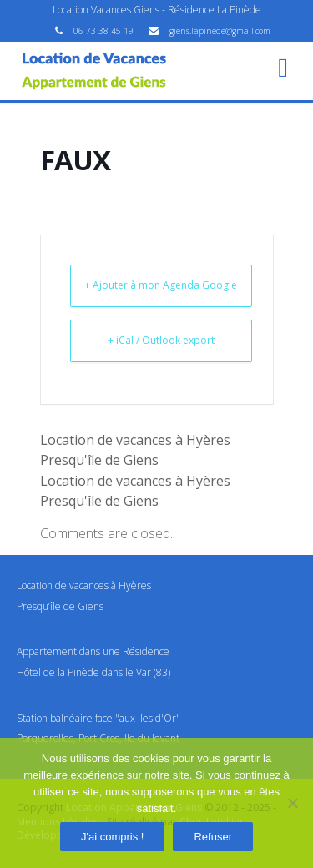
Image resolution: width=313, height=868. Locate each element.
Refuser (213, 837)
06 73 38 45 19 (105, 31)
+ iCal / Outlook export (161, 340)
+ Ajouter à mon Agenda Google (161, 285)
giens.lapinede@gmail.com (220, 31)
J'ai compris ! (112, 837)
